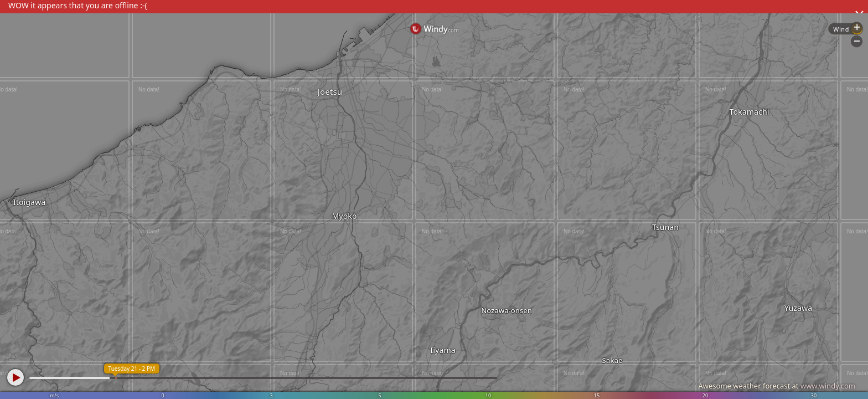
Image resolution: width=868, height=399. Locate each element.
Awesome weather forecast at (777, 386)
